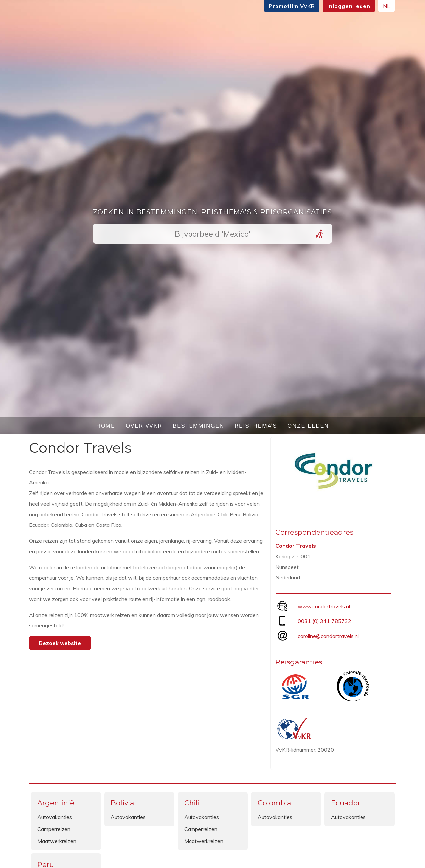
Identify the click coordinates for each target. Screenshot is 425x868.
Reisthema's (256, 425)
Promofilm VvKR (292, 6)
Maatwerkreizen (57, 841)
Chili (192, 803)
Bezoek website (60, 643)
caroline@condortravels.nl (328, 636)
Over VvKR (144, 425)
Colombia (274, 803)
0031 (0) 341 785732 (324, 621)
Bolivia (122, 803)
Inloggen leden (349, 6)
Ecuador (346, 803)
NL (386, 6)
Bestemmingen (198, 425)
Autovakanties (55, 817)
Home (106, 425)
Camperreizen (54, 829)
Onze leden (308, 425)
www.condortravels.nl (324, 606)
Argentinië (56, 803)
